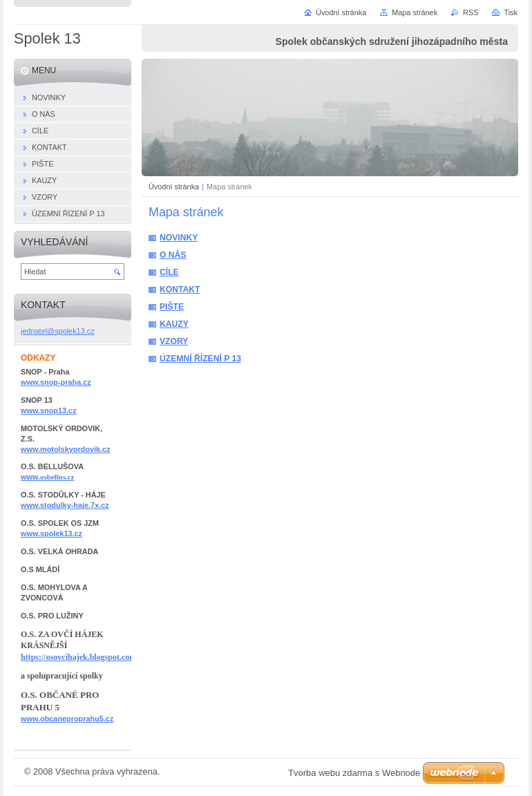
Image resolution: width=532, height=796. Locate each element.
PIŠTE (172, 307)
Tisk (511, 12)
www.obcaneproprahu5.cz (67, 719)
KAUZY (174, 324)
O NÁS (173, 255)
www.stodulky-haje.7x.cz (65, 505)
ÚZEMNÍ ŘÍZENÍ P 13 (200, 359)
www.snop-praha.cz (56, 382)
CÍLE (169, 272)
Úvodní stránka (174, 187)
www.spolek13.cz (51, 533)
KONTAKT (180, 290)
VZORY (174, 341)
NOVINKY (179, 238)
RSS (471, 12)
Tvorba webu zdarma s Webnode (354, 773)
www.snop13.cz (49, 410)
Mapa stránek (415, 12)
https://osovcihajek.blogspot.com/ (80, 657)
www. (47, 477)
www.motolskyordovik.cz (66, 449)
